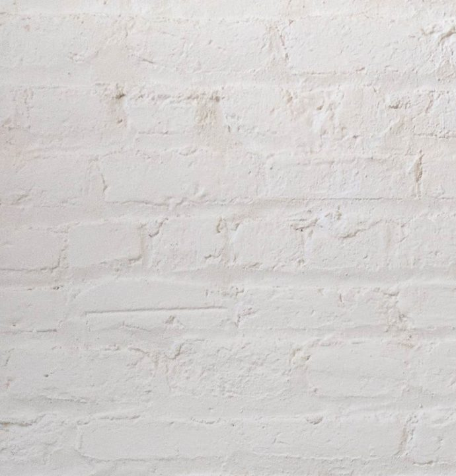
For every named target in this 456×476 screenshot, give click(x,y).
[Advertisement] (228, 93)
